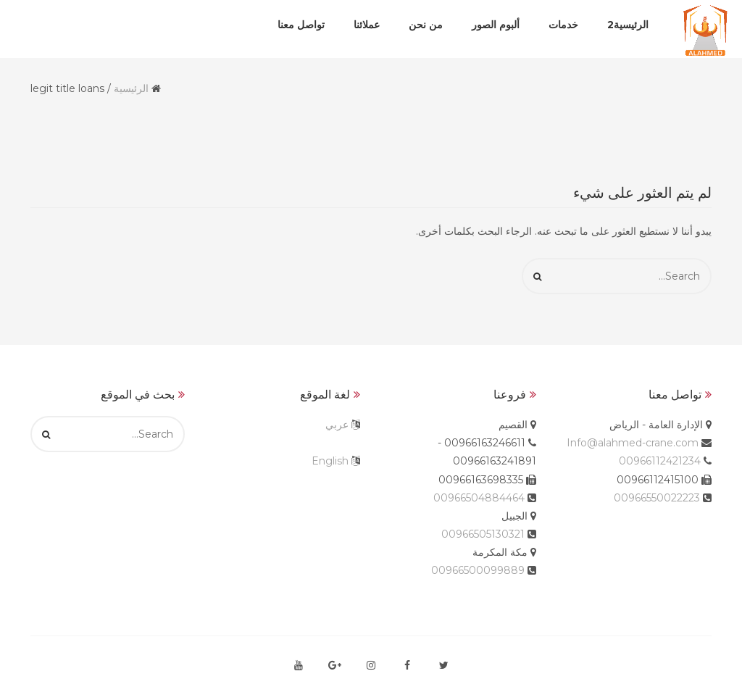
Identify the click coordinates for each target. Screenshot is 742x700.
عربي (337, 425)
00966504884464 (479, 498)
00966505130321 (483, 534)
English (330, 461)
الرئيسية (131, 88)
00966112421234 (660, 461)
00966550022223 (657, 498)
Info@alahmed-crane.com (633, 443)
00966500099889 (478, 570)
